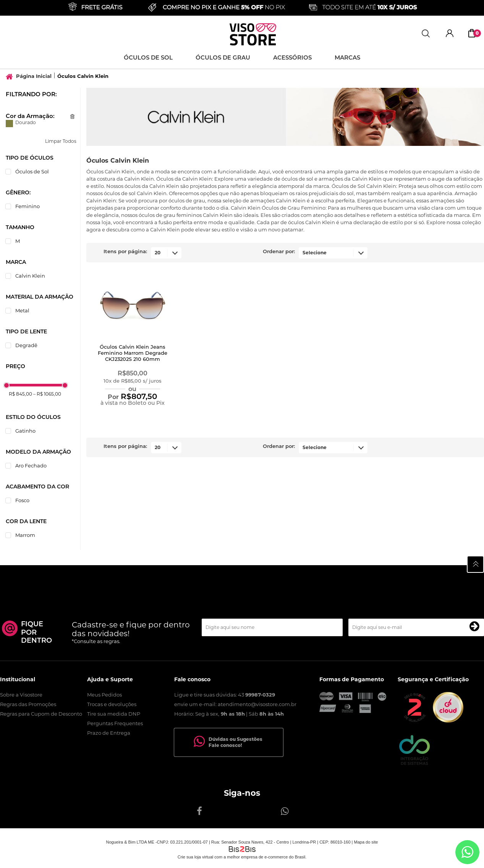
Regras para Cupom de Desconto (41, 714)
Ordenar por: (279, 252)
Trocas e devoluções (112, 704)
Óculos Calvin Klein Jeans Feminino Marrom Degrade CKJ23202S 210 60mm (133, 353)
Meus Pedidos (104, 695)
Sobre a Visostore (21, 695)
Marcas (347, 58)
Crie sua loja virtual (196, 857)
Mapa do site (366, 842)
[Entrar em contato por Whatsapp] (467, 852)
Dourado (9, 124)
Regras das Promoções (28, 704)
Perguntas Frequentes (115, 723)
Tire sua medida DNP (114, 714)
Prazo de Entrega (109, 733)
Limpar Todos (61, 141)
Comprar (132, 417)
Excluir (72, 116)
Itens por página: (125, 252)
